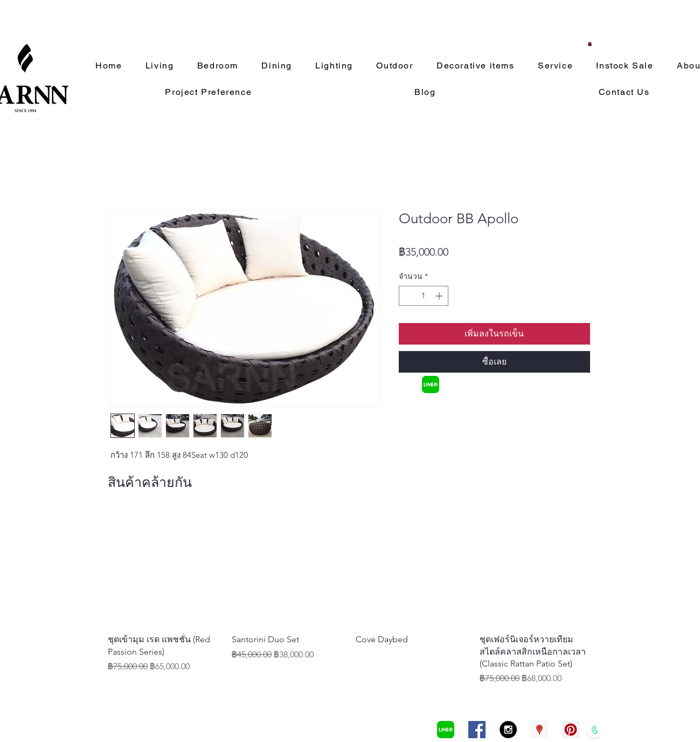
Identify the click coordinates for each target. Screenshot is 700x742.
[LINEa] (431, 384)
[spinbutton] (424, 296)
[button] (590, 44)
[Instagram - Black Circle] (508, 730)
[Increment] (440, 296)
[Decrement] (407, 296)
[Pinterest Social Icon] (571, 730)
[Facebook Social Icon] (477, 730)
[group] (350, 598)
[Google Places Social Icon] (539, 730)
